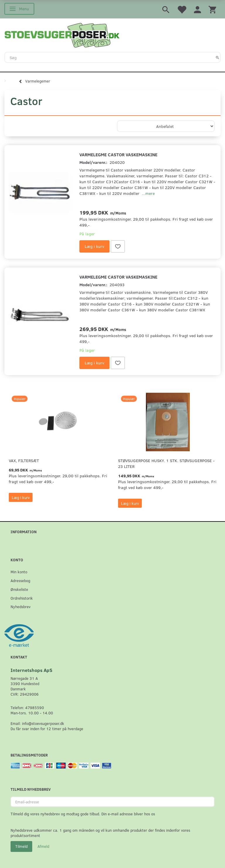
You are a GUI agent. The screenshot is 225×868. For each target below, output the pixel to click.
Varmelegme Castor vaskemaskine (118, 154)
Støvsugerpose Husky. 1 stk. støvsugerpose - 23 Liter (166, 463)
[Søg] (218, 57)
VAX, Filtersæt (24, 460)
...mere (148, 193)
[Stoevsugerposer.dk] (62, 35)
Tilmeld (21, 846)
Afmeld (43, 846)
